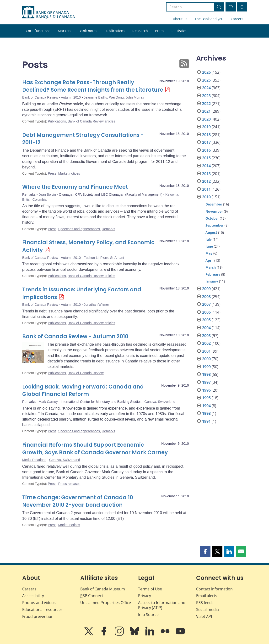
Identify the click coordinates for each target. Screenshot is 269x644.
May (209, 253)
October (212, 218)
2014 (206, 166)
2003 (206, 336)
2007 (206, 304)
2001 (206, 351)
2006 (206, 312)
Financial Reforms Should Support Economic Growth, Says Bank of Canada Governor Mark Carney (95, 449)
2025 (206, 80)
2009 (206, 289)
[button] (205, 551)
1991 (206, 421)
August (211, 232)
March (211, 267)
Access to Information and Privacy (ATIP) (162, 605)
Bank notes (88, 31)
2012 (206, 181)
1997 (206, 382)
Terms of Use (150, 589)
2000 (206, 359)
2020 (206, 119)
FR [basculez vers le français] (231, 7)
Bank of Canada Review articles (91, 121)
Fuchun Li (91, 258)
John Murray (135, 97)
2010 (206, 197)
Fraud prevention (38, 616)
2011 (206, 189)
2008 (206, 297)
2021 (206, 111)
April (209, 260)
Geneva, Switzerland (160, 402)
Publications (115, 31)
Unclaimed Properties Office (106, 603)
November (214, 211)
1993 (206, 413)
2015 (206, 158)
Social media (207, 610)
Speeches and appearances (79, 229)
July (209, 239)
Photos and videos (39, 603)
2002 (206, 343)
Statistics (179, 31)
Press (160, 31)
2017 (206, 142)
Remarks (108, 229)
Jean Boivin (47, 194)
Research (140, 31)
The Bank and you (209, 19)
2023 (206, 96)
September (215, 225)
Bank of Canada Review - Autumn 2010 (51, 97)
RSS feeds (205, 603)
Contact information (214, 589)
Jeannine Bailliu (96, 97)
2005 (206, 320)
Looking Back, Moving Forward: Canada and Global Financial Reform (83, 391)
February (213, 274)
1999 (206, 367)
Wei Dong (116, 97)
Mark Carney (48, 402)
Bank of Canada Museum (103, 589)
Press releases (69, 484)
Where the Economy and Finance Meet (75, 187)
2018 (206, 135)
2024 (206, 88)
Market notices (69, 173)
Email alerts (207, 596)
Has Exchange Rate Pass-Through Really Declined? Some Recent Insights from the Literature (93, 86)
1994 (206, 406)
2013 (206, 174)
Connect (92, 596)
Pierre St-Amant (112, 258)
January (212, 281)
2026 (206, 72)
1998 (206, 374)
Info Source (148, 615)
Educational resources (42, 610)
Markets (65, 31)
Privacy (145, 596)
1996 (206, 390)
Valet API (204, 616)
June (209, 246)
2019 (206, 127)
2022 (206, 104)
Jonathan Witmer (97, 305)
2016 (206, 150)
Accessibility (33, 596)
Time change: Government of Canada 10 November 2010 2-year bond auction (78, 501)
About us (180, 19)
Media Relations (34, 460)
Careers (237, 19)
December (214, 204)
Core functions (38, 31)
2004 (206, 328)
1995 (206, 398)
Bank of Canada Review (86, 373)
